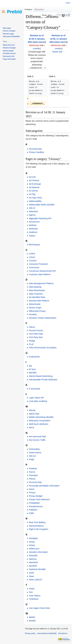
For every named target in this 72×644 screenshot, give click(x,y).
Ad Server (33, 191)
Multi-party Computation (40, 421)
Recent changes (9, 31)
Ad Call (32, 177)
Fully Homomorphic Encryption (43, 348)
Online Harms (35, 453)
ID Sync (32, 369)
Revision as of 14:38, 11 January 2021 (58, 39)
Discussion (39, 9)
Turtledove (34, 599)
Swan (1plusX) (35, 580)
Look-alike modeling (38, 401)
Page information (9, 59)
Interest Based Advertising (41, 376)
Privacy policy (30, 633)
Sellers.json (34, 549)
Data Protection (36, 294)
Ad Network (34, 187)
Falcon (32, 327)
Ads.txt (32, 208)
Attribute (33, 225)
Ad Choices (34, 180)
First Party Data (36, 334)
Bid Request (34, 245)
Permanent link (9, 56)
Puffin (31, 513)
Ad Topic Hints (35, 198)
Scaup (32, 542)
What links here (9, 45)
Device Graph (35, 308)
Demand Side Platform (39, 301)
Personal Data (35, 149)
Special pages (8, 51)
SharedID (33, 556)
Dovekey (33, 314)
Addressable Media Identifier (42, 205)
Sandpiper (33, 538)
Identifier (33, 373)
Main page (7, 28)
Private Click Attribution (39, 499)
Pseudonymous (36, 506)
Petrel (32, 489)
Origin (32, 459)
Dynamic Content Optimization (43, 318)
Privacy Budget (36, 496)
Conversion (34, 267)
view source (39, 42)
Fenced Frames (36, 330)
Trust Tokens (35, 596)
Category (28, 9)
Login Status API (36, 398)
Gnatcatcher (34, 357)
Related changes (9, 48)
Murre (32, 427)
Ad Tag (32, 194)
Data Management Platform (41, 283)
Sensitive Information (38, 552)
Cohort (32, 257)
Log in (68, 3)
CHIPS (32, 254)
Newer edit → (59, 52)
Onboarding (34, 449)
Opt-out (32, 456)
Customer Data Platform (40, 274)
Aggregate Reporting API (40, 218)
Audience (33, 232)
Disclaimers (63, 633)
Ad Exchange (35, 184)
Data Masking (35, 287)
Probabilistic (34, 503)
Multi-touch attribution (39, 424)
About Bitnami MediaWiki (47, 633)
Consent (33, 261)
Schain (32, 545)
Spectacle (33, 562)
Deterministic (35, 304)
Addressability (35, 201)
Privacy (32, 493)
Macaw (32, 410)
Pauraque (33, 475)
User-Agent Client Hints (39, 608)
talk (42, 45)
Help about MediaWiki (11, 36)
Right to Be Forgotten (38, 529)
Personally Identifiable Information (44, 486)
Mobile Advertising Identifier (41, 417)
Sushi (31, 573)
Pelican (32, 479)
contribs (36, 49)
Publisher (33, 510)
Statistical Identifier (37, 569)
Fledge (32, 341)
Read (42, 15)
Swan (31, 576)
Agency (32, 215)
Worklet (32, 621)
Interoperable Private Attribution (43, 380)
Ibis (30, 366)
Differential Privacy (37, 311)
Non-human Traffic (37, 440)
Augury (32, 236)
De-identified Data (37, 297)
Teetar (32, 589)
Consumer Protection (38, 264)
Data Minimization (37, 290)
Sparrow (33, 559)
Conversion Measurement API (42, 271)
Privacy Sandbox (36, 152)
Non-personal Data (37, 436)
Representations (36, 526)
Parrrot (32, 472)
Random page (8, 34)
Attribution (33, 229)
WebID (32, 617)
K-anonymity (34, 389)
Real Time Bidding (37, 522)
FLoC (31, 344)
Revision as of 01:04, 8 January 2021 (36, 39)
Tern (31, 592)
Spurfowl (33, 566)
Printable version (9, 53)
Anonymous (34, 222)
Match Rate (34, 414)
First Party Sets (36, 337)
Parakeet (33, 468)
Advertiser (33, 211)
